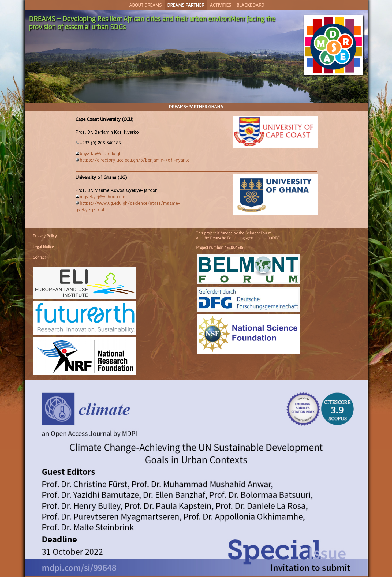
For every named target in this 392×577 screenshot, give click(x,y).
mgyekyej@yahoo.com (103, 196)
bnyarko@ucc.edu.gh (101, 153)
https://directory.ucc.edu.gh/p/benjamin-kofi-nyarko (135, 160)
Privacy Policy (45, 236)
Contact (39, 257)
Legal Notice (43, 246)
